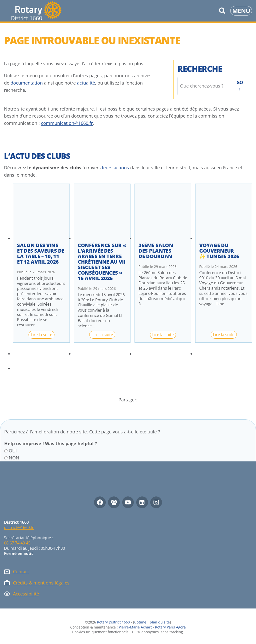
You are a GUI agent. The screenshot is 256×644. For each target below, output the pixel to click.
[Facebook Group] (114, 502)
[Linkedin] (142, 502)
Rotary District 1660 (113, 622)
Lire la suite (43, 335)
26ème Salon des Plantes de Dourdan (156, 251)
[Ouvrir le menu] (241, 11)
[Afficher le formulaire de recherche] (222, 11)
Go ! (240, 86)
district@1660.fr (19, 527)
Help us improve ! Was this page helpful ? (51, 443)
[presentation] (41, 212)
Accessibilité (26, 594)
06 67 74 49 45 (17, 543)
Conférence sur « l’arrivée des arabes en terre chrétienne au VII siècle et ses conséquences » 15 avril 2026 (102, 262)
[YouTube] (128, 502)
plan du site (160, 622)
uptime (140, 622)
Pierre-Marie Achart (135, 627)
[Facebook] (100, 502)
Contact (21, 571)
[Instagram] (156, 502)
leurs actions (115, 168)
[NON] (6, 458)
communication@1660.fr (67, 123)
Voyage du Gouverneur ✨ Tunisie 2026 (219, 251)
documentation (27, 83)
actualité (86, 83)
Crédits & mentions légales (41, 583)
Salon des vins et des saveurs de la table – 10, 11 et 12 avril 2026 (41, 254)
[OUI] (6, 451)
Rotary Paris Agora (170, 627)
